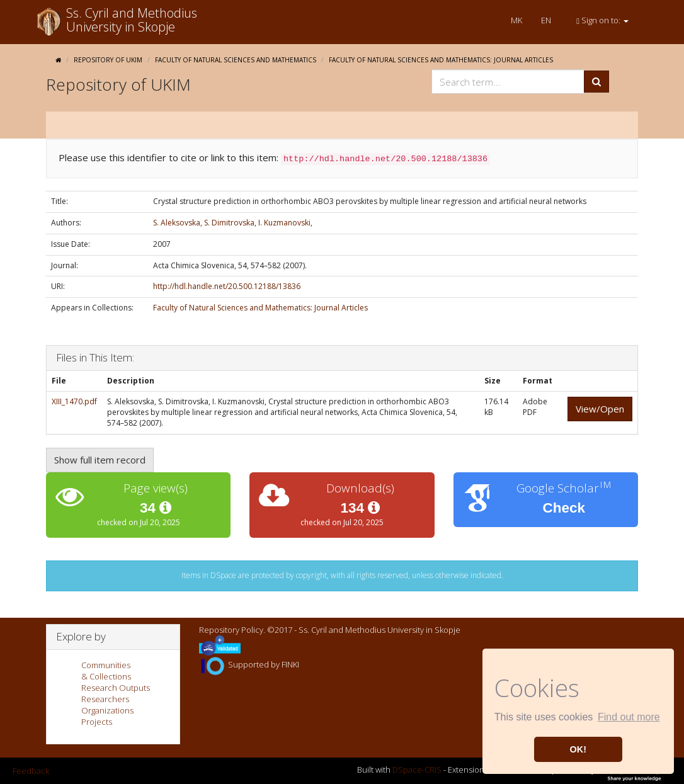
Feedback (31, 771)
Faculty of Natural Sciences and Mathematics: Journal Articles (441, 60)
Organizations (107, 710)
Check (564, 508)
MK (516, 20)
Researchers (105, 699)
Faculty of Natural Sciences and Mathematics (236, 60)
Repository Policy (231, 630)
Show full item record (100, 460)
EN (546, 20)
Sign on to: (602, 20)
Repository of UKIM (108, 60)
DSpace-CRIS (417, 770)
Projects (97, 722)
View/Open (600, 409)
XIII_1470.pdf (74, 401)
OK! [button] (578, 749)
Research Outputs (116, 688)
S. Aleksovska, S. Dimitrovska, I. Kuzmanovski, (233, 223)
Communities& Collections (106, 671)
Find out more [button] (629, 717)
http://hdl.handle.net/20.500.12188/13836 (227, 286)
